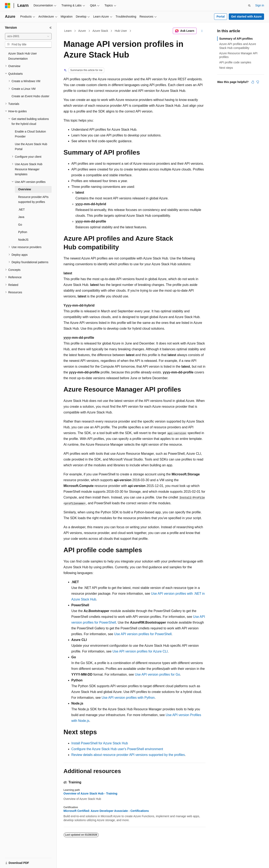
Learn (68, 31)
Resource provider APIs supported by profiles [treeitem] (33, 200)
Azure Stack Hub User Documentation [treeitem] (23, 56)
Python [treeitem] (23, 232)
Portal (221, 17)
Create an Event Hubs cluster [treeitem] (30, 96)
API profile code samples (235, 62)
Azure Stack (100, 31)
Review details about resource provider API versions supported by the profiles (128, 755)
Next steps (226, 68)
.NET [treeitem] (21, 210)
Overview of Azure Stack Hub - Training (91, 793)
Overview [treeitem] (25, 189)
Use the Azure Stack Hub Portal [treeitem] (31, 147)
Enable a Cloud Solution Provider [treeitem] (30, 134)
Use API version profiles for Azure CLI (140, 651)
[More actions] (202, 31)
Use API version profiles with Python (128, 698)
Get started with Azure (246, 17)
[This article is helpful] (253, 82)
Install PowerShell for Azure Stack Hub (100, 743)
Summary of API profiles (236, 39)
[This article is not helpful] (258, 82)
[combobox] (28, 36)
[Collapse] (51, 28)
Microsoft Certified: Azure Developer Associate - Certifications (106, 811)
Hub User (121, 31)
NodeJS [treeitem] (23, 240)
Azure (82, 31)
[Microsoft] (8, 6)
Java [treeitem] (21, 217)
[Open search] (249, 6)
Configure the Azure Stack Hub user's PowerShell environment (117, 749)
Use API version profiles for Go (157, 674)
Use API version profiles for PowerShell (143, 634)
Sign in (260, 5)
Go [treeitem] (20, 225)
